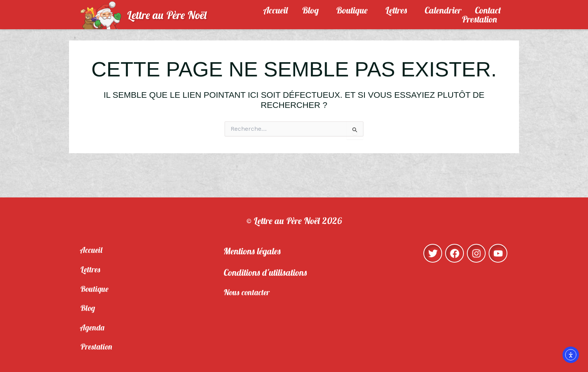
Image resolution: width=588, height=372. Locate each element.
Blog (312, 10)
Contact (488, 10)
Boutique (354, 10)
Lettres (398, 10)
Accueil (276, 10)
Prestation (481, 19)
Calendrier (443, 10)
